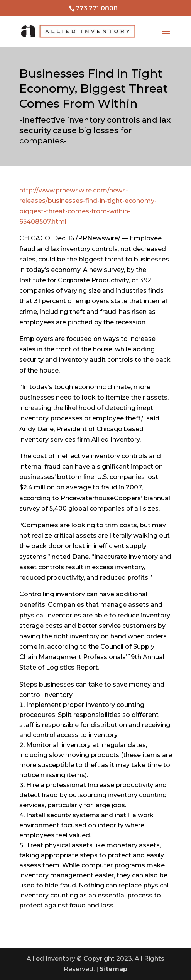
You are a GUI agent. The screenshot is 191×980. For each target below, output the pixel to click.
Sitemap (113, 969)
